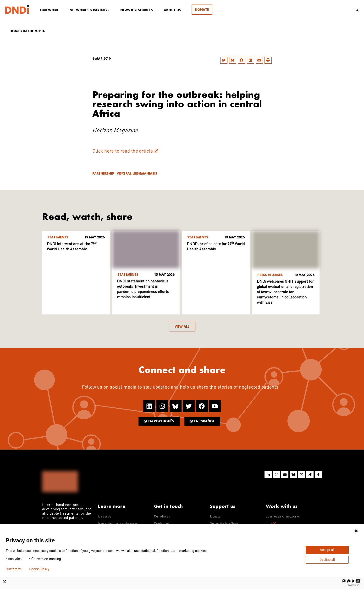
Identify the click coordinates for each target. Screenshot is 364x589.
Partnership (103, 173)
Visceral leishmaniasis (137, 173)
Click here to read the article (123, 151)
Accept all (327, 550)
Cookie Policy (39, 569)
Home (14, 31)
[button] (224, 60)
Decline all (327, 560)
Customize (14, 569)
